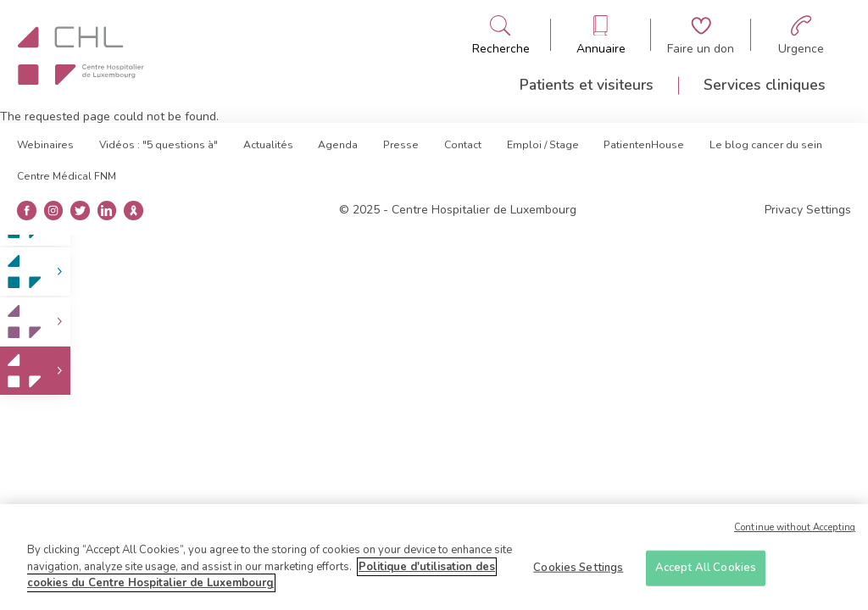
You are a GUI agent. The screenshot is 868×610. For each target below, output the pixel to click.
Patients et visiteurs (587, 85)
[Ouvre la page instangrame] (53, 211)
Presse (401, 145)
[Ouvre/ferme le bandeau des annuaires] (601, 35)
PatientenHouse (644, 145)
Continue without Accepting (795, 533)
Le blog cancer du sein (766, 145)
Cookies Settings (578, 573)
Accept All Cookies (706, 573)
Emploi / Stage (543, 145)
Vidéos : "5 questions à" (159, 145)
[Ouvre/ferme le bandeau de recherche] (501, 35)
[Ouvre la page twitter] (80, 211)
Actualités (268, 145)
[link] (35, 272)
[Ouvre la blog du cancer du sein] (134, 211)
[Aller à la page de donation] (701, 35)
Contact (463, 145)
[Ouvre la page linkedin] (106, 211)
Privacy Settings (808, 210)
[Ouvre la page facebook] (27, 211)
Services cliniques (765, 85)
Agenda (338, 145)
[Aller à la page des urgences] (801, 35)
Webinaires (45, 145)
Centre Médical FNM (67, 176)
